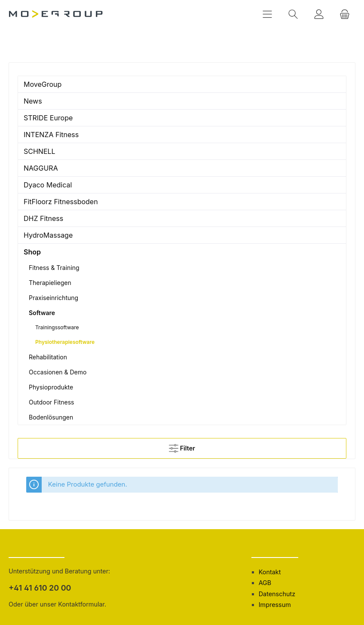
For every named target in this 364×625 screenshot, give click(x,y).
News (33, 101)
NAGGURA (41, 168)
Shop (32, 252)
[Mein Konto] (319, 14)
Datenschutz (277, 594)
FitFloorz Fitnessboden (61, 202)
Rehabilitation (48, 357)
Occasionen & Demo (58, 372)
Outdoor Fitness (51, 402)
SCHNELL (40, 151)
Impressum (275, 605)
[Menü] (267, 14)
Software (42, 313)
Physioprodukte (51, 387)
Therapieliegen (50, 283)
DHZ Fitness (43, 218)
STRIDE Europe (48, 118)
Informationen (275, 551)
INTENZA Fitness (51, 135)
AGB (265, 583)
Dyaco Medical (48, 185)
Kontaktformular (81, 604)
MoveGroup (43, 84)
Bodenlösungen (51, 417)
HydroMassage (48, 235)
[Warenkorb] (345, 14)
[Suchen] (293, 14)
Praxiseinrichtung (54, 298)
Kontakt (270, 572)
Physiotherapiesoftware (65, 342)
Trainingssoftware (57, 327)
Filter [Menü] (182, 446)
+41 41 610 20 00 (40, 588)
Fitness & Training (54, 268)
